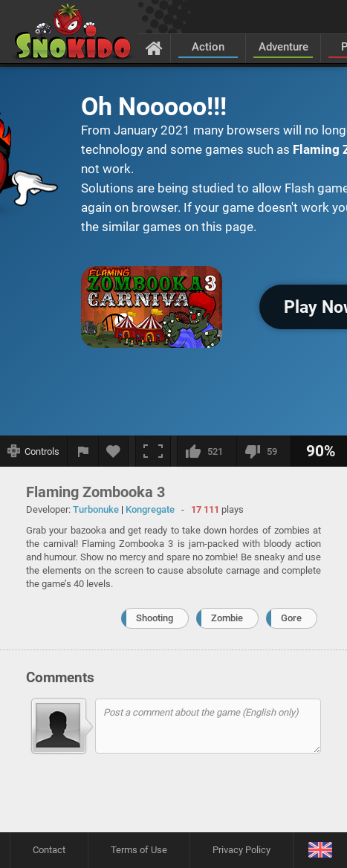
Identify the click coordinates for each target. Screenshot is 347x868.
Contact (49, 850)
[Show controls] (34, 451)
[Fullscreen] (153, 451)
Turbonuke (96, 509)
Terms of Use (139, 850)
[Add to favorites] (114, 451)
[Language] (320, 851)
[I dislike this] (263, 451)
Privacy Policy (241, 850)
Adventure (283, 47)
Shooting (155, 618)
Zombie (227, 618)
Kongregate (150, 509)
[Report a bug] (83, 451)
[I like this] (207, 451)
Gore (291, 618)
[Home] (154, 48)
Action (208, 47)
